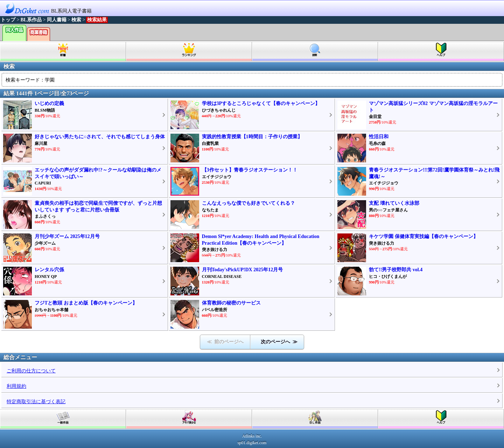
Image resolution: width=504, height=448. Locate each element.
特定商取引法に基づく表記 (36, 402)
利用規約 (16, 386)
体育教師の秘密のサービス (231, 303)
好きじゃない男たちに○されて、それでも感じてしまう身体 (100, 137)
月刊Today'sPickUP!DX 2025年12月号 (243, 270)
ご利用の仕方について (31, 371)
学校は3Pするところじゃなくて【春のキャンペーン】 (261, 103)
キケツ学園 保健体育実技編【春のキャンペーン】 (423, 236)
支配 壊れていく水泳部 (394, 203)
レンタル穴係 (49, 270)
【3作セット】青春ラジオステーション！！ (250, 170)
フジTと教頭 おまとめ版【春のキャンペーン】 (86, 303)
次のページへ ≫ (279, 342)
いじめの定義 (49, 103)
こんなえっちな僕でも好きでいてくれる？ (248, 203)
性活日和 (379, 137)
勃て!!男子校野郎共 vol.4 (396, 270)
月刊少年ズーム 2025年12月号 (67, 236)
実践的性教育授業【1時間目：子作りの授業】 (252, 137)
